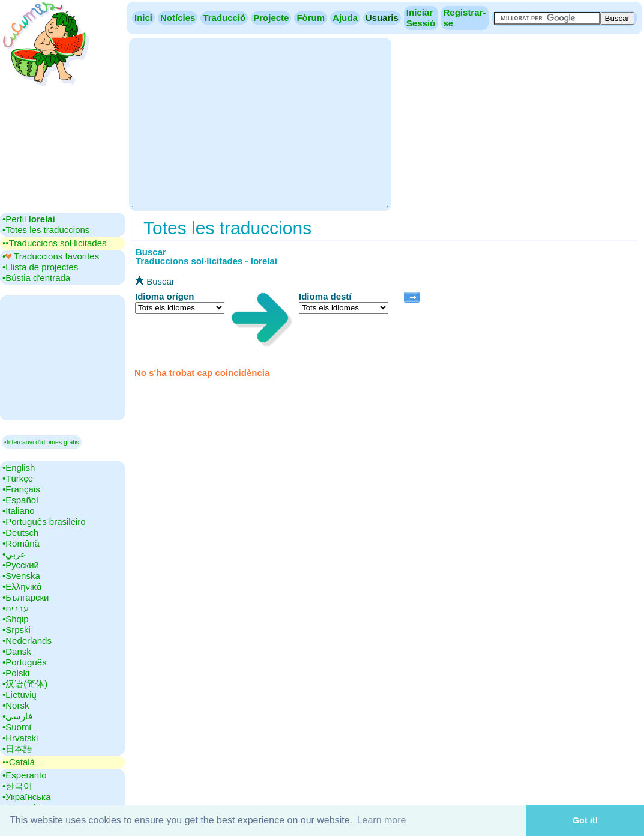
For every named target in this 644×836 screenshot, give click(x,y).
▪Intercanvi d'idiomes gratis (42, 442)
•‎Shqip (16, 619)
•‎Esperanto (25, 775)
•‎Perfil (29, 219)
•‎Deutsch (20, 532)
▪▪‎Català (19, 762)
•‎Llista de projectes (40, 267)
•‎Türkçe (18, 478)
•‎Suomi (17, 727)
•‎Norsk (16, 705)
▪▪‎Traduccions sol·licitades (54, 243)
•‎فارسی (17, 716)
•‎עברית (16, 608)
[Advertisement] (260, 123)
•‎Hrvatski (20, 738)
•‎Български (26, 597)
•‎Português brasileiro (44, 522)
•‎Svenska (21, 576)
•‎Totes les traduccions (46, 230)
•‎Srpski (17, 630)
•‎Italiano (19, 511)
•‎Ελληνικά (22, 586)
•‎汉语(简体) (25, 684)
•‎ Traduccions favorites (51, 256)
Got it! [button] (585, 820)
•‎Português (25, 662)
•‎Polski (16, 673)
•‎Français (21, 489)
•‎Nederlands (27, 641)
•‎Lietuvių (20, 695)
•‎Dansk (17, 651)
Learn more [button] (382, 820)
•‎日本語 (17, 749)
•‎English (19, 468)
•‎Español (20, 500)
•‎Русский (21, 565)
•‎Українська (26, 797)
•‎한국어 (17, 786)
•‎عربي (14, 554)
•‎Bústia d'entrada (36, 278)
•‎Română (21, 543)
